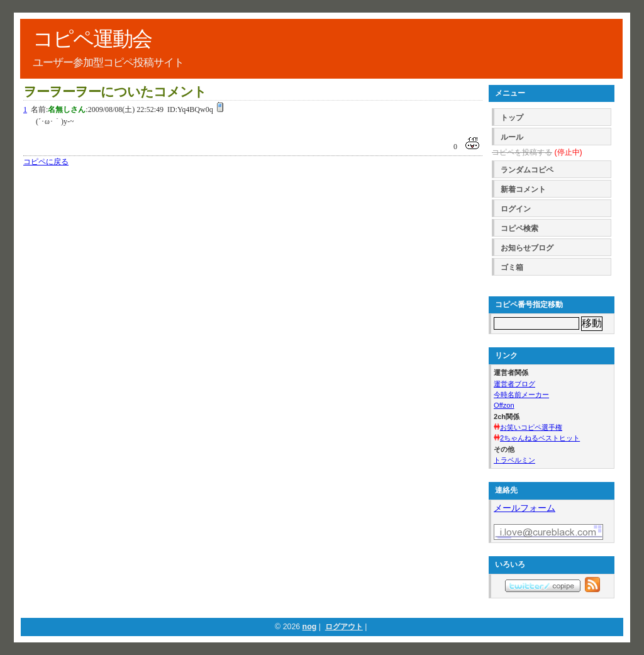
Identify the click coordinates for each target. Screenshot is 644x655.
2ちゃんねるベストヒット (540, 438)
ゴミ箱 (512, 267)
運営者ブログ (514, 384)
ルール (512, 137)
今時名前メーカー (521, 395)
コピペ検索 (519, 228)
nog (310, 627)
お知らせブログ (527, 248)
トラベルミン (514, 460)
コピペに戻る (46, 162)
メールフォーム (525, 508)
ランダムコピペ (527, 170)
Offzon (504, 405)
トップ (512, 118)
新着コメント (523, 189)
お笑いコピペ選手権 (531, 427)
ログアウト (344, 627)
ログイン (516, 209)
